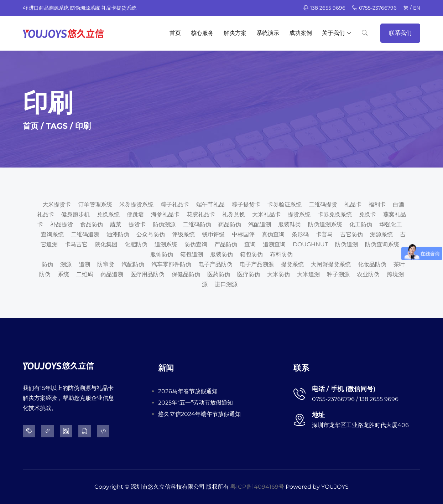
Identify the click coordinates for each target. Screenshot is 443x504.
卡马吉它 (76, 244)
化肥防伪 (136, 244)
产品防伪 (226, 244)
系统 (63, 274)
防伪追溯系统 (325, 224)
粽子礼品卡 (175, 204)
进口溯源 (226, 284)
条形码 (300, 234)
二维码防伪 (197, 224)
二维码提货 (323, 204)
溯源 (66, 264)
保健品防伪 (186, 274)
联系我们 (400, 33)
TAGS (57, 126)
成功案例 (301, 33)
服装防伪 (221, 254)
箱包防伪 (251, 254)
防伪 (47, 264)
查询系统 (52, 234)
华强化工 (391, 224)
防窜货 (106, 264)
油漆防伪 (118, 234)
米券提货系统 (136, 204)
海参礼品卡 (165, 214)
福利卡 (377, 204)
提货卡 (137, 224)
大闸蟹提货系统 (331, 264)
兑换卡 (368, 214)
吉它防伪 (351, 234)
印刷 (83, 126)
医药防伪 (219, 274)
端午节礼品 (210, 204)
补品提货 (62, 224)
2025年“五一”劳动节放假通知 (196, 403)
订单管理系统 (95, 204)
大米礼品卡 (266, 214)
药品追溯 (112, 274)
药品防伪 (230, 224)
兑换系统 (108, 214)
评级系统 (183, 234)
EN (417, 8)
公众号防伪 (151, 234)
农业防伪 (368, 274)
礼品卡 (353, 204)
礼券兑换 (234, 214)
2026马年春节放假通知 (188, 391)
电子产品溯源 (257, 264)
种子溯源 (338, 274)
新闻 (166, 368)
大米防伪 (278, 274)
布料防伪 (281, 254)
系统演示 (268, 33)
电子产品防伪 (215, 264)
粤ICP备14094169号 (257, 487)
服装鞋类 (290, 224)
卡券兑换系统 (335, 214)
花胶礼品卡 (201, 214)
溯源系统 (381, 234)
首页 (175, 33)
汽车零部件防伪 (171, 264)
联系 (301, 368)
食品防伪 (92, 224)
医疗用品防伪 (147, 274)
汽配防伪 (133, 264)
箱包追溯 (192, 254)
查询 (250, 244)
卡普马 (324, 234)
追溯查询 (274, 244)
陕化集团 (106, 244)
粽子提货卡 (246, 204)
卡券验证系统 (285, 204)
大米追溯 (308, 274)
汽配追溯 (260, 224)
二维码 (85, 274)
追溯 (84, 264)
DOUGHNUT (310, 244)
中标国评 (243, 234)
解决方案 (235, 33)
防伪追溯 (346, 244)
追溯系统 (166, 244)
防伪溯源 (164, 224)
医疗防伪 (249, 274)
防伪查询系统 (382, 244)
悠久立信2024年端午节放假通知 (199, 414)
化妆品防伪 (372, 264)
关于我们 (337, 33)
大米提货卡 (57, 204)
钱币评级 (213, 234)
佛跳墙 (135, 214)
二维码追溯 (85, 234)
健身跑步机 (75, 214)
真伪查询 (273, 234)
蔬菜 (116, 224)
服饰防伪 (162, 254)
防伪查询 (196, 244)
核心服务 (202, 33)
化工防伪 (361, 224)
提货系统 (299, 214)
